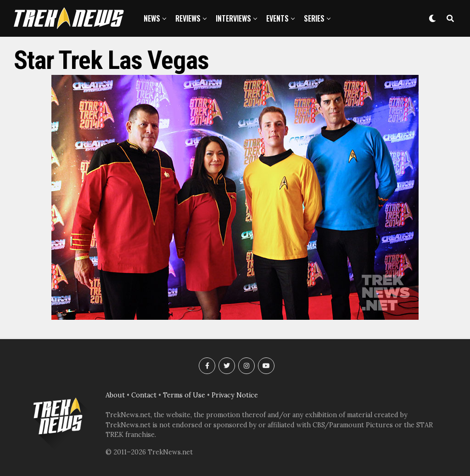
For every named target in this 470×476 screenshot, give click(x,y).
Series (314, 18)
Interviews (233, 18)
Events (277, 18)
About (115, 395)
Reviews (188, 18)
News (152, 18)
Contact (144, 395)
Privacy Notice (235, 395)
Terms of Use (184, 395)
